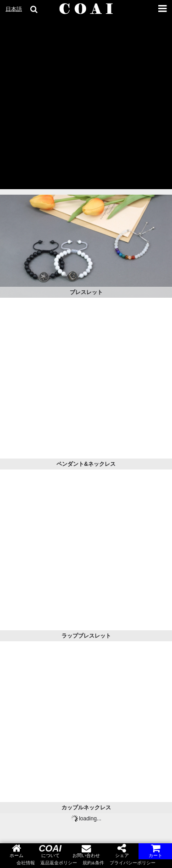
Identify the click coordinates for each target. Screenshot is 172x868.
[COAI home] (86, 9)
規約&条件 (93, 863)
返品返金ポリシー (59, 863)
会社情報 (26, 863)
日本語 (14, 9)
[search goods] (34, 9)
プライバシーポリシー (133, 863)
